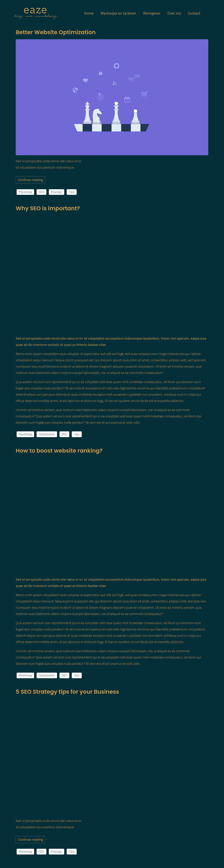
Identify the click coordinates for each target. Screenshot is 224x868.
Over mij (174, 13)
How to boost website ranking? (59, 451)
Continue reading (30, 180)
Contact (194, 13)
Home (89, 13)
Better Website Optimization (56, 32)
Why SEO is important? (48, 208)
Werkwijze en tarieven (118, 13)
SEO (41, 192)
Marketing (25, 192)
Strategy (57, 192)
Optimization (47, 434)
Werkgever (152, 13)
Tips (72, 192)
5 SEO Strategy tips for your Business (67, 692)
